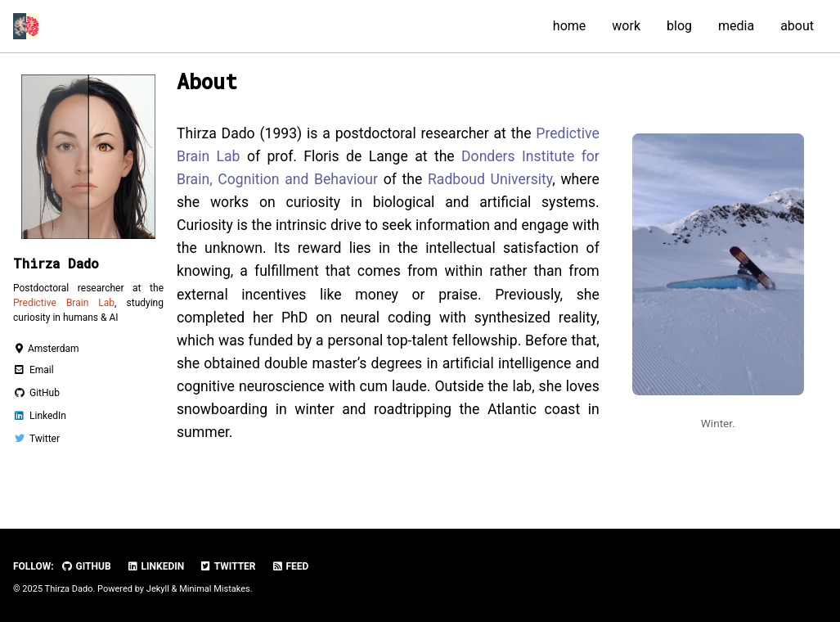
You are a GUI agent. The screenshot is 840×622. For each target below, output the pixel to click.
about (797, 26)
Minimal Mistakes (215, 589)
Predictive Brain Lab (64, 303)
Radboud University (490, 179)
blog (679, 26)
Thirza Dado (56, 263)
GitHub (86, 566)
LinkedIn (156, 566)
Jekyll (158, 589)
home (569, 26)
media (736, 26)
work (626, 26)
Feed (290, 566)
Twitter (227, 566)
